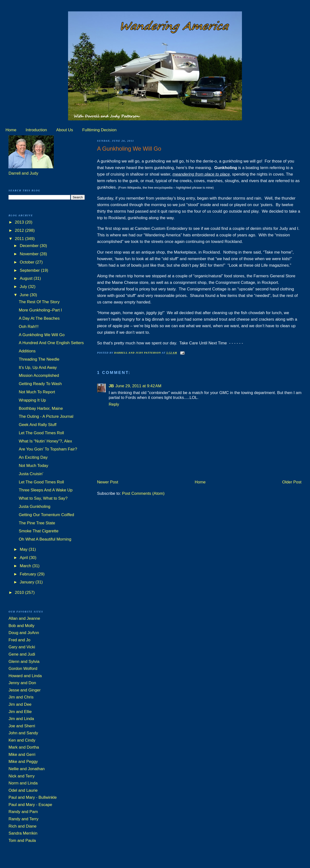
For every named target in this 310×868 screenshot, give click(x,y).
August (27, 278)
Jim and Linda (21, 719)
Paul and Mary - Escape (30, 805)
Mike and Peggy (23, 762)
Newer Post (108, 482)
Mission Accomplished (39, 376)
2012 (20, 230)
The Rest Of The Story (39, 302)
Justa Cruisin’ (31, 474)
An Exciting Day (33, 457)
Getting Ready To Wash (40, 384)
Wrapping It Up (32, 400)
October (28, 262)
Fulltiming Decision (100, 130)
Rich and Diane (23, 826)
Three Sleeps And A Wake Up (46, 490)
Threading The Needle (39, 359)
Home (11, 130)
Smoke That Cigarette (39, 531)
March (26, 566)
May (24, 549)
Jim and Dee (20, 704)
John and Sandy (23, 733)
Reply (114, 404)
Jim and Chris (21, 697)
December (30, 246)
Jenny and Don (22, 683)
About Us (65, 130)
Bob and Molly (21, 626)
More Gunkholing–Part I (40, 310)
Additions (27, 351)
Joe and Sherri (22, 726)
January (28, 582)
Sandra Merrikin (23, 833)
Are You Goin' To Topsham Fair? (48, 449)
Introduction (36, 130)
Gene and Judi (22, 654)
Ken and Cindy (22, 740)
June (25, 295)
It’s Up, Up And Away (38, 368)
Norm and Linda (23, 783)
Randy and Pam (23, 812)
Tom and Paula (22, 841)
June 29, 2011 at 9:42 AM (138, 386)
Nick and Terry (22, 776)
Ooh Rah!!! (29, 327)
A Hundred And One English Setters (51, 343)
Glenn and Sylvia (24, 662)
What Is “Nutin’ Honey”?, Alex (45, 441)
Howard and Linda (25, 676)
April (24, 558)
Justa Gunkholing (35, 507)
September (30, 270)
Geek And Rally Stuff (38, 425)
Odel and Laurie (23, 790)
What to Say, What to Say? (43, 498)
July (24, 287)
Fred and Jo (19, 640)
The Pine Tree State (37, 523)
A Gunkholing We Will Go (42, 335)
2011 (20, 239)
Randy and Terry (23, 819)
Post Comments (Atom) (143, 493)
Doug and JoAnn (24, 633)
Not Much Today (33, 466)
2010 (20, 593)
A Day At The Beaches (39, 318)
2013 (20, 222)
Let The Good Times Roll (41, 433)
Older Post (292, 482)
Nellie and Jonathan (27, 769)
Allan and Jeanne (24, 618)
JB (111, 386)
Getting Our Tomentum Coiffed (46, 515)
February (29, 574)
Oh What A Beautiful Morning (45, 539)
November (30, 254)
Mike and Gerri (22, 755)
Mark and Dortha (24, 747)
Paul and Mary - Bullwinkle (33, 797)
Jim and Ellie (20, 712)
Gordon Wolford (23, 669)
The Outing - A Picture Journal (46, 416)
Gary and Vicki (22, 647)
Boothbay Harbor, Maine (41, 408)
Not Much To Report (37, 392)
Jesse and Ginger (24, 690)
